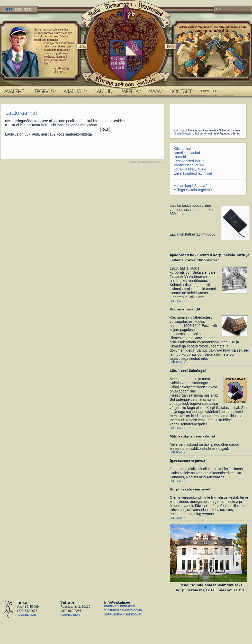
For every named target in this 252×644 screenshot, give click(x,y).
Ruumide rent (27, 615)
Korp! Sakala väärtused (190, 489)
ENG (18, 9)
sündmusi (206, 133)
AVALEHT (14, 91)
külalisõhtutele (183, 133)
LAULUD (103, 91)
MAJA (154, 91)
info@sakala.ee (117, 602)
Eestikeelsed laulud (189, 161)
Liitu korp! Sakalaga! (188, 371)
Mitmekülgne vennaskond (192, 436)
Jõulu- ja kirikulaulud (190, 169)
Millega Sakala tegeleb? (193, 190)
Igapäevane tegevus (187, 461)
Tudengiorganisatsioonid (123, 610)
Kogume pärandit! (186, 309)
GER (27, 9)
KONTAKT (181, 91)
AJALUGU (74, 91)
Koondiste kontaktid (120, 606)
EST (9, 9)
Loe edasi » (178, 301)
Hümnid (180, 157)
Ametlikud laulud (187, 153)
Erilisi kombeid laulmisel (193, 173)
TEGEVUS (44, 91)
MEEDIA (130, 91)
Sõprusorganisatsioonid (123, 615)
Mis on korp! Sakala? (190, 186)
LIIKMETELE (210, 91)
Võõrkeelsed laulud (189, 165)
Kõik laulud (182, 149)
